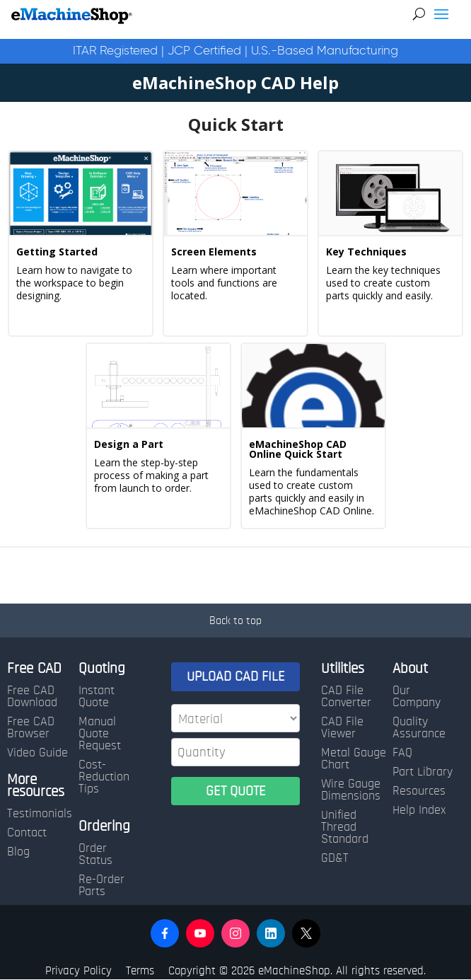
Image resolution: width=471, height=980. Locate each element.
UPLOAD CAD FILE (236, 676)
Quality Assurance (419, 728)
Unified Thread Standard (345, 827)
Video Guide (37, 753)
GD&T (335, 858)
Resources (419, 791)
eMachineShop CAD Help (235, 82)
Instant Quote (97, 697)
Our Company (417, 697)
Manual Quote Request (100, 734)
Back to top (235, 621)
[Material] (235, 718)
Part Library (423, 772)
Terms (140, 970)
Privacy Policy (78, 970)
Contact (27, 833)
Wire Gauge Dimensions (351, 790)
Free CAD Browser (31, 728)
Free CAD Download (32, 697)
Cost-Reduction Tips (104, 777)
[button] (165, 933)
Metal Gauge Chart (354, 759)
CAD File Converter (346, 697)
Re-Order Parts (101, 886)
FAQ (402, 753)
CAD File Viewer (342, 728)
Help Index (419, 810)
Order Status (95, 854)
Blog (18, 852)
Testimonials (40, 814)
